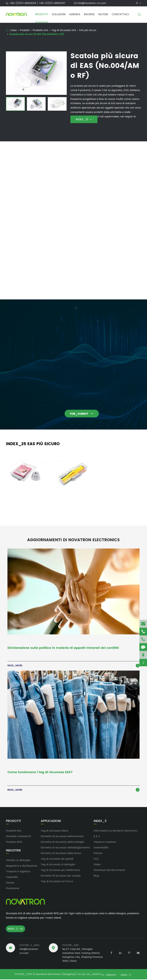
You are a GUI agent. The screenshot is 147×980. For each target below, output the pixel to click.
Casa (13, 30)
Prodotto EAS (40, 30)
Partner (98, 854)
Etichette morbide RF (19, 837)
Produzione (13, 889)
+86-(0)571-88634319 (23, 3)
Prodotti (42, 14)
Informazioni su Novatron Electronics (116, 831)
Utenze (10, 883)
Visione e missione (105, 843)
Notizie (103, 14)
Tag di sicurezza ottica (54, 831)
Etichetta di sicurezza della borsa (61, 854)
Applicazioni (51, 822)
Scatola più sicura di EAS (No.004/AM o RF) (37, 34)
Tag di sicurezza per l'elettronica (60, 871)
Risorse (89, 14)
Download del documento (109, 871)
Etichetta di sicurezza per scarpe (61, 876)
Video (97, 865)
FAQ (96, 859)
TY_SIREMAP (109, 976)
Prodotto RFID (14, 843)
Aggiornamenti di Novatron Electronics (74, 538)
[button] (9, 104)
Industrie (13, 851)
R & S (97, 837)
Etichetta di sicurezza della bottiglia (62, 843)
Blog (96, 876)
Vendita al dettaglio (18, 861)
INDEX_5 (126, 976)
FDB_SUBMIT (85, 414)
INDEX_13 (84, 119)
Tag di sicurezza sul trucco (57, 882)
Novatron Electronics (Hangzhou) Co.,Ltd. (61, 975)
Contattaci (120, 14)
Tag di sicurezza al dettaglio (58, 865)
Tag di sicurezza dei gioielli (57, 859)
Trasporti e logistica (18, 872)
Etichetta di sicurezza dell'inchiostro (62, 837)
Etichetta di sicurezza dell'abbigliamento (65, 848)
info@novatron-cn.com (92, 3)
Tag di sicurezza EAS (64, 30)
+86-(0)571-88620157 (52, 3)
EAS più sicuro (88, 30)
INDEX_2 (16, 929)
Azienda (75, 14)
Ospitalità (12, 878)
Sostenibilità (101, 848)
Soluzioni (59, 14)
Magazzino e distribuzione (22, 866)
